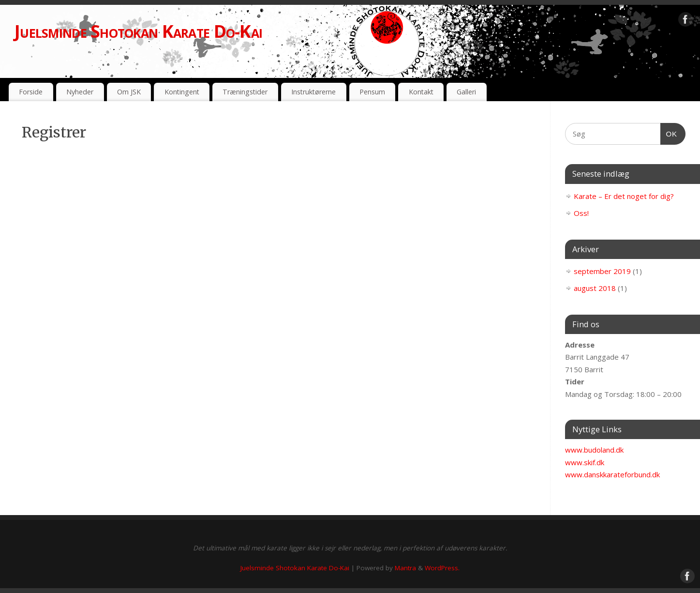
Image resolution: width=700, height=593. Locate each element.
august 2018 (595, 288)
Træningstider (245, 92)
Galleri (466, 92)
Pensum (372, 92)
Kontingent (182, 92)
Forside (31, 92)
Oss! (581, 213)
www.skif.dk (585, 462)
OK (669, 133)
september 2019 (602, 271)
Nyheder (80, 92)
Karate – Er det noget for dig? (624, 196)
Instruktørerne (313, 92)
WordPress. (442, 568)
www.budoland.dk (594, 450)
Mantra (405, 568)
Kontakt (421, 92)
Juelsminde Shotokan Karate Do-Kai (138, 31)
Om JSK (129, 92)
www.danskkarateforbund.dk (612, 474)
